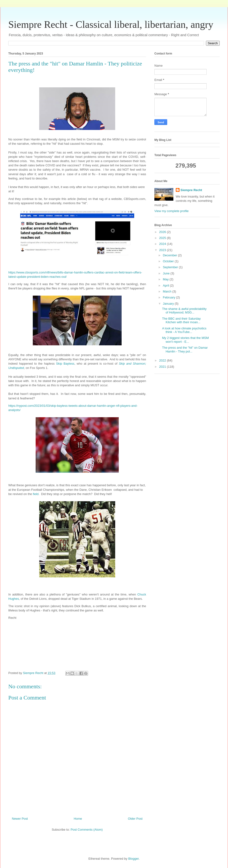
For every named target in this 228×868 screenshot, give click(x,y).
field (36, 494)
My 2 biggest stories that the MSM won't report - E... (185, 340)
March (168, 291)
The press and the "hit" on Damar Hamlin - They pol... (185, 350)
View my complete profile (171, 211)
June (167, 273)
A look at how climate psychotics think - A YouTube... (184, 330)
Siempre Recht (191, 190)
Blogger (133, 859)
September (171, 267)
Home (78, 819)
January (169, 304)
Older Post (135, 819)
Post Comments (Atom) (87, 830)
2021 (163, 367)
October (169, 261)
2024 (163, 244)
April (166, 285)
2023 (163, 250)
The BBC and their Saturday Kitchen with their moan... (181, 320)
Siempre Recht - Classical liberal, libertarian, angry (111, 25)
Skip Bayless (65, 364)
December (171, 255)
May (166, 279)
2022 (163, 360)
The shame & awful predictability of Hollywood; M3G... (184, 311)
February (170, 297)
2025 (163, 238)
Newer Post (20, 819)
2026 (163, 232)
